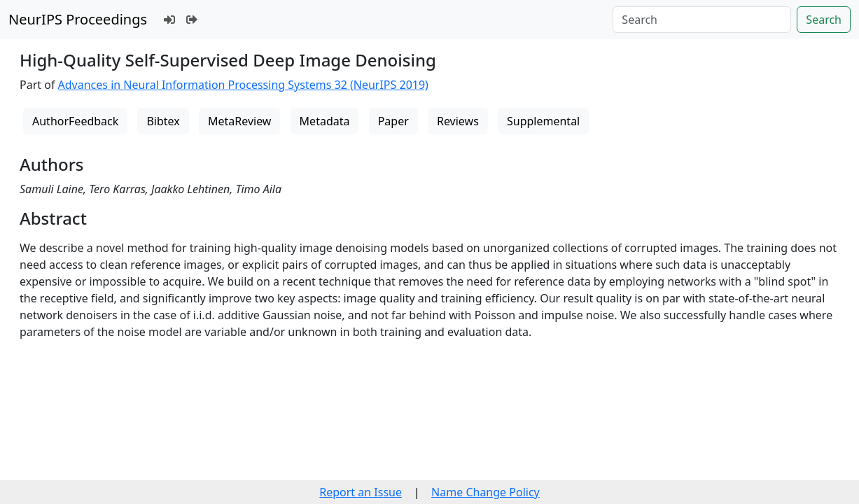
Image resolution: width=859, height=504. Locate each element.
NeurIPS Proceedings (78, 19)
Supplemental (543, 121)
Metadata (325, 121)
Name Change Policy (486, 492)
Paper (393, 121)
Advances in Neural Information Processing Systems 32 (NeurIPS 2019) (243, 85)
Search (824, 20)
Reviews (458, 121)
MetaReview (239, 121)
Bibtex (163, 121)
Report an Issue (361, 492)
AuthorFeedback (75, 121)
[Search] (702, 20)
